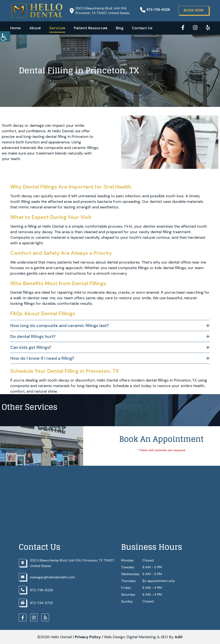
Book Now (194, 10)
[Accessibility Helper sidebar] (5, 36)
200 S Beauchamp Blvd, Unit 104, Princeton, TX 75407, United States (100, 11)
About (35, 28)
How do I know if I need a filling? (42, 358)
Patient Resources (90, 28)
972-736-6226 (155, 10)
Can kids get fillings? (31, 347)
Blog (120, 28)
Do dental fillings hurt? (33, 336)
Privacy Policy (88, 637)
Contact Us (142, 28)
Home (16, 28)
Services (57, 28)
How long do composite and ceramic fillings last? (59, 326)
